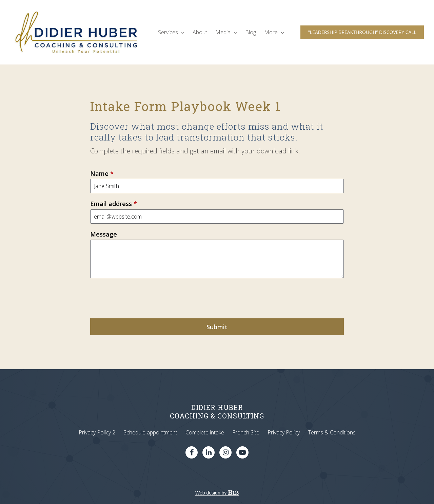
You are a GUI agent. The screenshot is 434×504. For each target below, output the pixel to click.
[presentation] (142, 298)
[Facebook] (192, 452)
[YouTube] (242, 452)
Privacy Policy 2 (97, 432)
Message (104, 234)
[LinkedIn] (209, 452)
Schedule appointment (150, 432)
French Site (246, 432)
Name (102, 174)
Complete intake (205, 432)
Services (171, 32)
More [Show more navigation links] (274, 32)
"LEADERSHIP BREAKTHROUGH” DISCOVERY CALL (362, 32)
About (200, 32)
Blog (251, 32)
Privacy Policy (284, 432)
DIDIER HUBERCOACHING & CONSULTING (217, 412)
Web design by (217, 493)
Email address (114, 204)
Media (226, 32)
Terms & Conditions (332, 432)
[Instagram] (225, 452)
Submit (217, 327)
